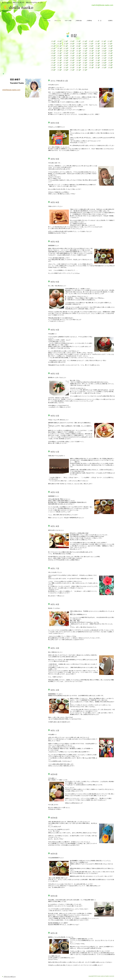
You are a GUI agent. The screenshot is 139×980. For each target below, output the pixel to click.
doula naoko (5, 7)
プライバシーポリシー (10, 977)
